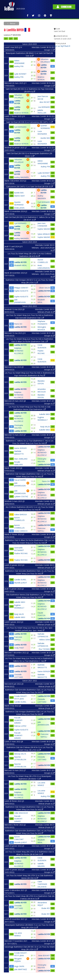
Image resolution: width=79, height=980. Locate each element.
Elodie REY (46, 908)
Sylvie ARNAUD (44, 234)
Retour (12, 23)
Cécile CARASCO (21, 531)
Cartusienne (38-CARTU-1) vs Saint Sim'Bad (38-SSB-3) (30, 187)
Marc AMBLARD (21, 459)
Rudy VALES (45, 427)
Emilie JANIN (19, 208)
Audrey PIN (19, 66)
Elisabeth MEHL (21, 265)
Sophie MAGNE (44, 229)
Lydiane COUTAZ (21, 496)
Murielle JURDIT (21, 583)
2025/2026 (21, 9)
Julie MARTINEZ (21, 969)
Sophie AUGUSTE (21, 291)
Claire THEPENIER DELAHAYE (42, 884)
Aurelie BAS (45, 138)
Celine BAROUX (20, 514)
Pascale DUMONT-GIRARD (19, 720)
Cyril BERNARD (20, 127)
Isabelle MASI (44, 414)
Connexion (64, 7)
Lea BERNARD (44, 107)
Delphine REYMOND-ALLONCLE (19, 351)
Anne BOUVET (44, 955)
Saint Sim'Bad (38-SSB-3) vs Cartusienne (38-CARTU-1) (30, 122)
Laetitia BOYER (20, 262)
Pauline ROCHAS (21, 553)
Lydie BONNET (20, 74)
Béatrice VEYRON (21, 113)
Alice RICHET (45, 102)
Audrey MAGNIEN (21, 177)
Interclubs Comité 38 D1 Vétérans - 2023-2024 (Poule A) (43, 248)
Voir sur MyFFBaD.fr (62, 46)
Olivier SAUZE (44, 288)
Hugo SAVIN (19, 966)
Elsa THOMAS (44, 649)
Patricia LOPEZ (20, 726)
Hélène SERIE (45, 640)
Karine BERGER (20, 448)
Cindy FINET (19, 648)
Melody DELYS (20, 754)
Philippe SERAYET (21, 288)
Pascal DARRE (20, 480)
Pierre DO (18, 324)
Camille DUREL (20, 580)
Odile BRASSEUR (21, 813)
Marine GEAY (19, 196)
